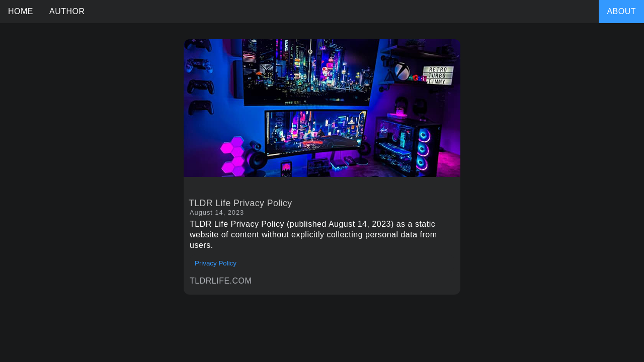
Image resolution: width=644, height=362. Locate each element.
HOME (21, 11)
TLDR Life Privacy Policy (240, 203)
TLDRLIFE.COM (221, 281)
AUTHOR (67, 11)
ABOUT (621, 11)
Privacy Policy (216, 263)
